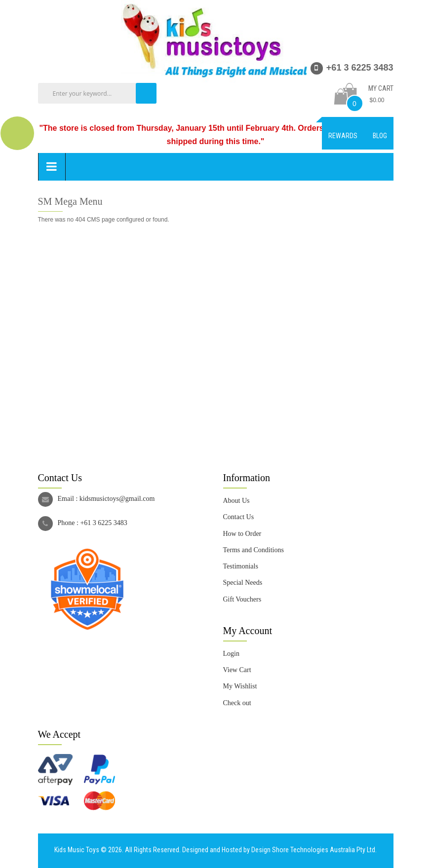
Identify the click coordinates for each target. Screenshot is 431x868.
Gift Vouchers (242, 599)
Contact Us (239, 517)
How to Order (242, 534)
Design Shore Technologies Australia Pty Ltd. (314, 850)
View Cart (237, 670)
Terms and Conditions (254, 550)
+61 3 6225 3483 (103, 523)
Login (231, 654)
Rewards (343, 136)
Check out (237, 703)
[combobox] (100, 93)
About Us (236, 501)
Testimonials (241, 566)
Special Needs (243, 583)
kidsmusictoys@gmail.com (117, 499)
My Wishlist (240, 686)
